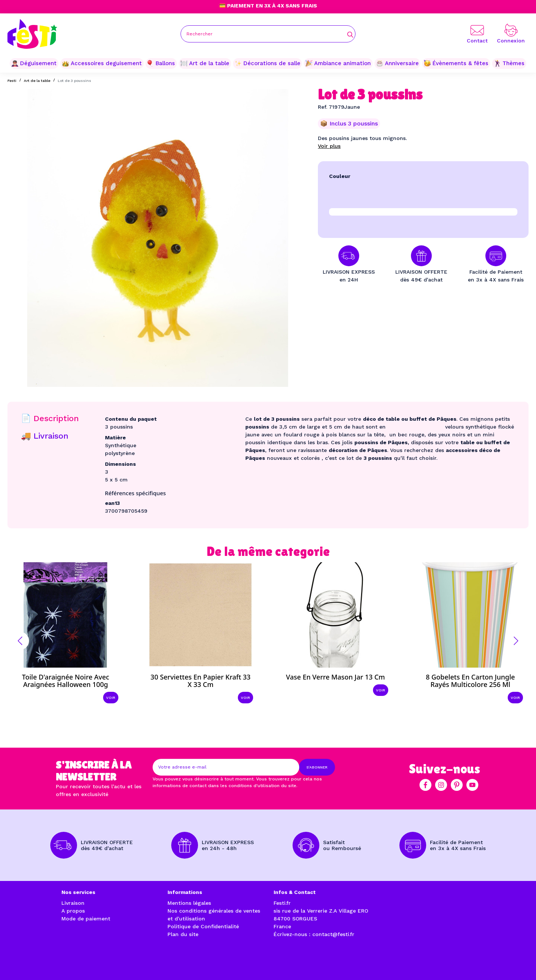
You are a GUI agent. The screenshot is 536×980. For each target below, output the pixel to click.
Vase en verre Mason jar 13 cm (335, 677)
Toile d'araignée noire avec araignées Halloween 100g (66, 681)
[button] (20, 641)
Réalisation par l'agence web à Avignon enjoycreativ (143, 966)
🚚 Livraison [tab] (45, 436)
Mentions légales (189, 903)
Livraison (73, 903)
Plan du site (183, 934)
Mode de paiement (86, 919)
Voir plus (329, 146)
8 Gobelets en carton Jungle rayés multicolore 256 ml (470, 681)
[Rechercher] (268, 34)
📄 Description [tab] (50, 418)
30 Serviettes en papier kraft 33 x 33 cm (200, 681)
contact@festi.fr (333, 934)
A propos (73, 911)
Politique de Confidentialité (203, 926)
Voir (111, 698)
